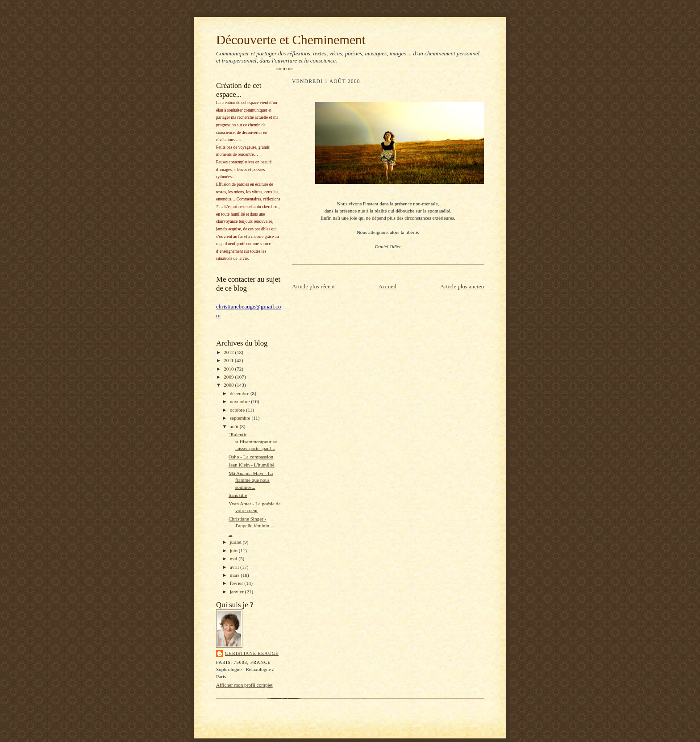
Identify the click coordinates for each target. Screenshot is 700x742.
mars (235, 575)
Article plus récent (313, 286)
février (237, 583)
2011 (229, 360)
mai (234, 559)
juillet (236, 542)
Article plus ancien (462, 286)
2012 (229, 352)
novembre (240, 401)
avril (235, 567)
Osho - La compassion (251, 457)
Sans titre (238, 495)
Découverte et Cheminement (291, 40)
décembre (240, 393)
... (230, 534)
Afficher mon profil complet (244, 685)
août (235, 426)
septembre (241, 418)
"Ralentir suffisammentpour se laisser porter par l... (253, 441)
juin (234, 550)
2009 (229, 377)
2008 (229, 385)
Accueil (387, 286)
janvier (237, 592)
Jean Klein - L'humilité (252, 465)
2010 (229, 369)
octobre (238, 410)
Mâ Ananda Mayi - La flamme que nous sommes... (251, 480)
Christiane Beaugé (252, 653)
